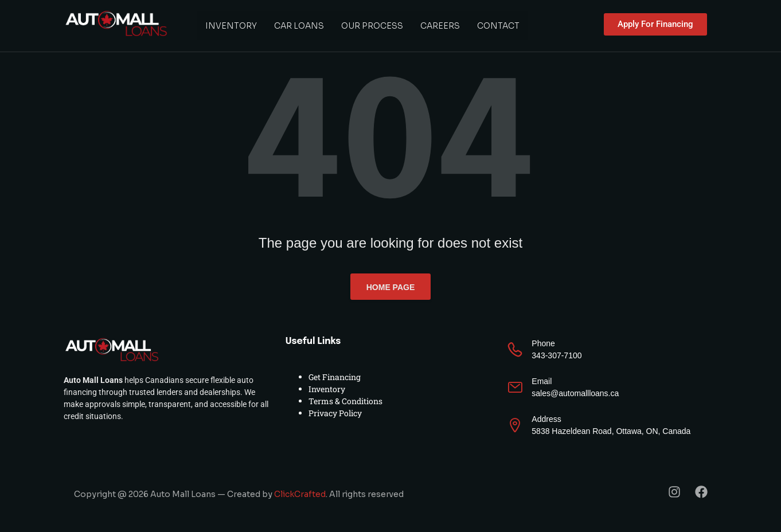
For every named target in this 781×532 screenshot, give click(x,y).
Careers (440, 26)
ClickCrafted (300, 494)
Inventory (231, 26)
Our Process (372, 26)
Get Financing (335, 377)
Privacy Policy (335, 413)
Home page (391, 287)
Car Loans (299, 26)
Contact (498, 26)
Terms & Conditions (345, 401)
